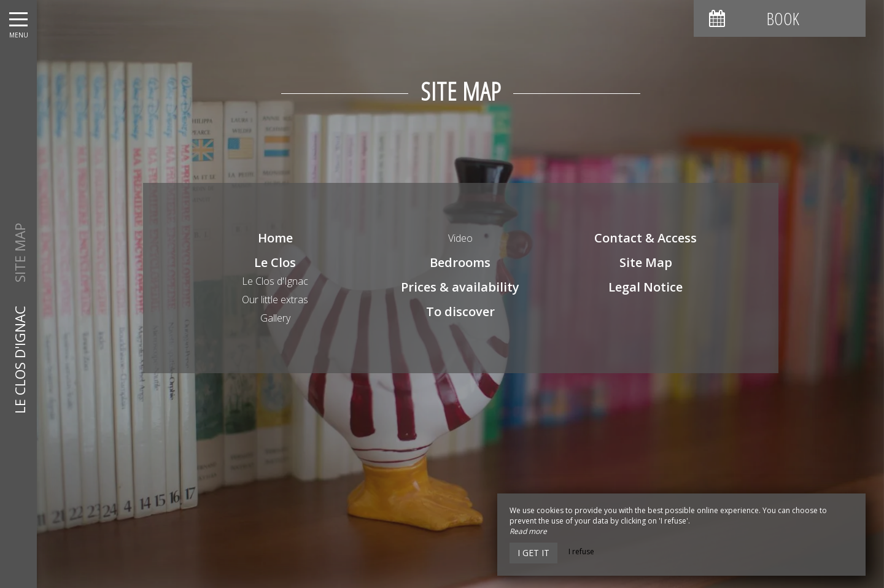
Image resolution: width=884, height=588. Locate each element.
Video (460, 238)
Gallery (275, 318)
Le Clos (275, 262)
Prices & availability (460, 287)
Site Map (646, 262)
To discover (460, 311)
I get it (533, 553)
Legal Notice (646, 287)
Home (275, 238)
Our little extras (275, 300)
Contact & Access (646, 238)
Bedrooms (460, 262)
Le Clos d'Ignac (275, 281)
